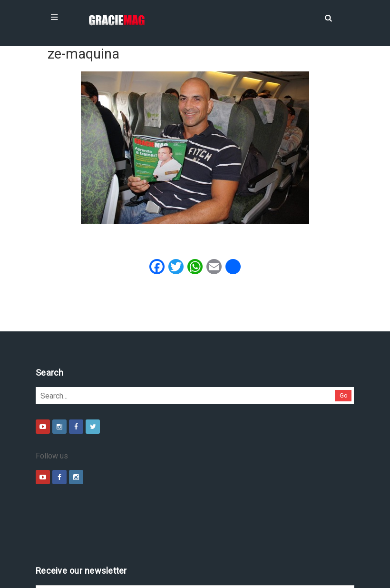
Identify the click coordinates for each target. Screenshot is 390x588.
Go (344, 395)
